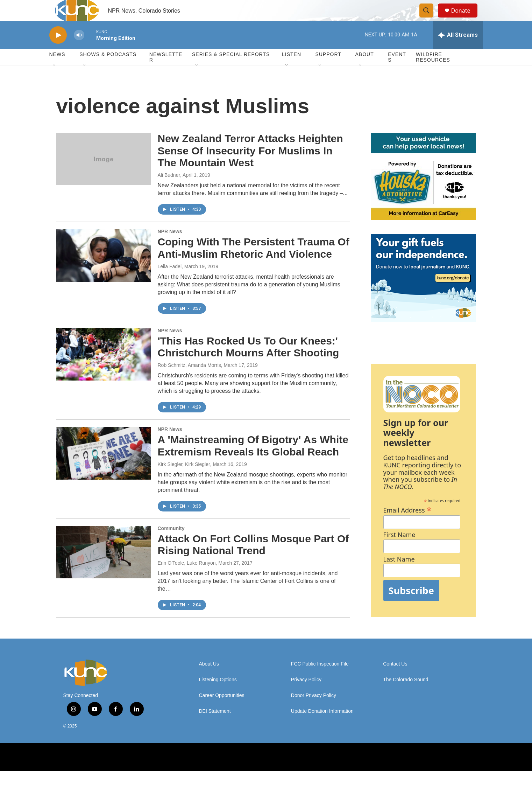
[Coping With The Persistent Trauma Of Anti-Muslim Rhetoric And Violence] (104, 271)
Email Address (408, 525)
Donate (465, 18)
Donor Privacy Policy (314, 711)
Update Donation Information (322, 727)
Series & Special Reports (231, 70)
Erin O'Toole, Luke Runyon (187, 579)
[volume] (79, 51)
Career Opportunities (222, 711)
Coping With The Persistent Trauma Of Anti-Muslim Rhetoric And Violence (254, 264)
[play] (58, 51)
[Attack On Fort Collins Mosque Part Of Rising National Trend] (104, 568)
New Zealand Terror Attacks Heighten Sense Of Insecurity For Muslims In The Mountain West (250, 166)
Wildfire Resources (433, 73)
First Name (399, 551)
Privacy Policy (306, 695)
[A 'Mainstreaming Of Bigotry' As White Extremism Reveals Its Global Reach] (104, 469)
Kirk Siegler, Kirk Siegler (184, 480)
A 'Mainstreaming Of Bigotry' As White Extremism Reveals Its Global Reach (253, 461)
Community (171, 544)
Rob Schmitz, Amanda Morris (189, 381)
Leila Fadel (170, 282)
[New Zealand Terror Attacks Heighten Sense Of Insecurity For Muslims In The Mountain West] (104, 175)
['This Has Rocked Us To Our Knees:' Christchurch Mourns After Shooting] (104, 370)
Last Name (399, 575)
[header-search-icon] (430, 19)
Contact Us (395, 680)
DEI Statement (215, 727)
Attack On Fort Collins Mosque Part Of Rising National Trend (253, 560)
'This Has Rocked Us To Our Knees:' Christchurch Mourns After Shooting (249, 363)
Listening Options (218, 695)
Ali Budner (169, 191)
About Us (209, 680)
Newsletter (166, 73)
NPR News (170, 247)
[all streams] (458, 51)
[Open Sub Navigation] (55, 81)
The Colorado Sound (406, 695)
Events (397, 73)
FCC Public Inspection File (320, 680)
